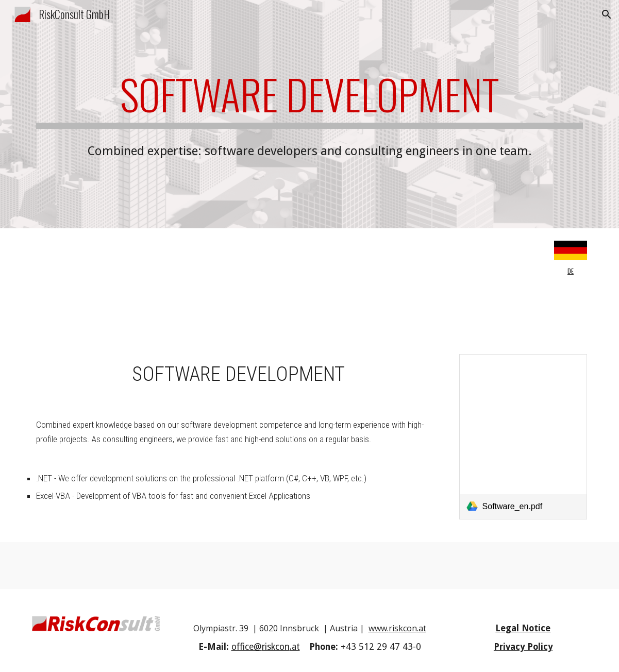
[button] (607, 14)
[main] (309, 99)
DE (571, 271)
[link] (523, 437)
